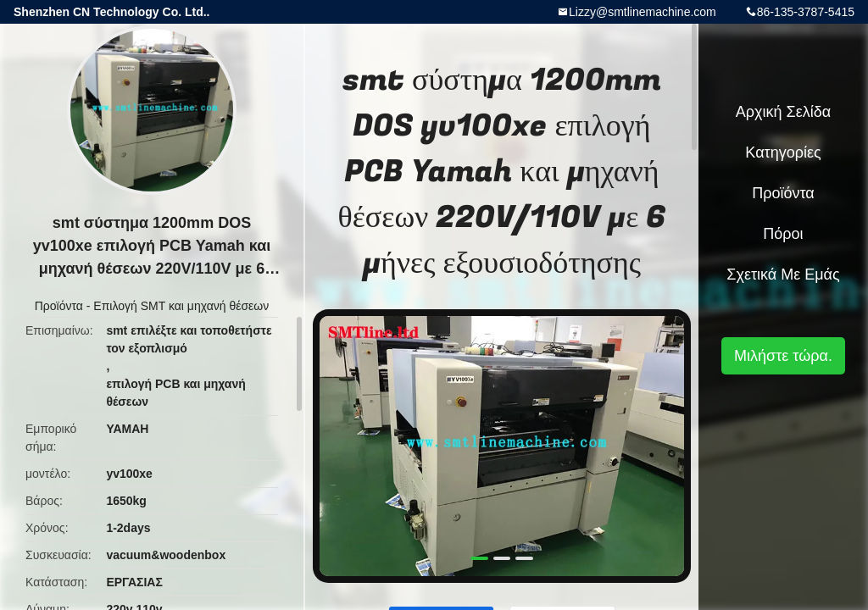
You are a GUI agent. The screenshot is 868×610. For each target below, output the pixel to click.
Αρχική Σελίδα (783, 112)
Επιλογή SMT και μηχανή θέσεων (181, 306)
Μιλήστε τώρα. (783, 356)
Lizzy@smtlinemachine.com (643, 12)
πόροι (783, 234)
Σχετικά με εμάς (783, 274)
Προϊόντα (59, 306)
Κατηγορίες (783, 152)
